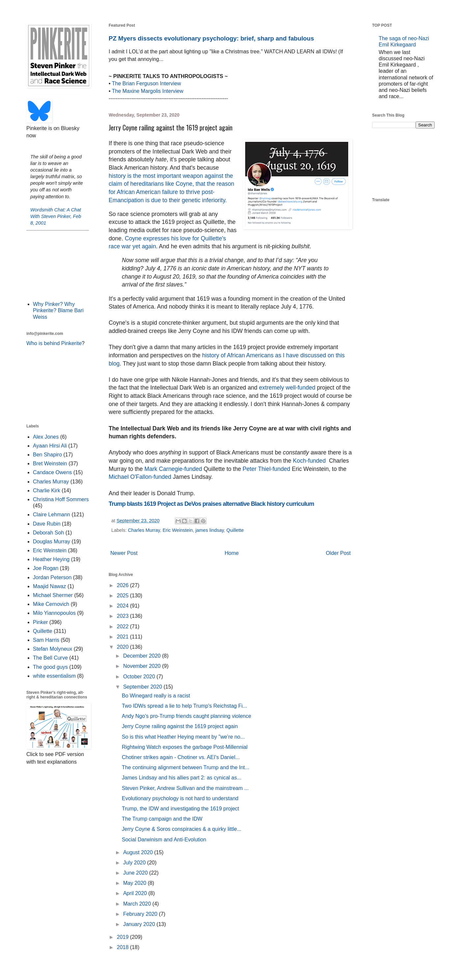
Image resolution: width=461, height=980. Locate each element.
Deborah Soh (48, 533)
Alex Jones (46, 437)
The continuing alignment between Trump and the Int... (186, 767)
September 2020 (143, 687)
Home (232, 553)
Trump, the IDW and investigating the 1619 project (180, 809)
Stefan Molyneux (53, 649)
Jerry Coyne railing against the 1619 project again (180, 726)
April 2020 (136, 893)
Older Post (338, 553)
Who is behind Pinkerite (54, 343)
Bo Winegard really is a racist (156, 696)
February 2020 (141, 914)
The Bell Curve (50, 658)
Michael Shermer (53, 595)
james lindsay (209, 530)
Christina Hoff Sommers (61, 499)
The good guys (50, 667)
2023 (123, 616)
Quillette (235, 530)
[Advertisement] (58, 265)
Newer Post (124, 553)
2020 (123, 647)
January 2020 (140, 924)
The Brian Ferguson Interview (147, 83)
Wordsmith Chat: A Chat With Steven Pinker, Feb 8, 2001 (56, 216)
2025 (123, 596)
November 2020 (143, 666)
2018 (123, 947)
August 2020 (139, 852)
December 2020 (143, 656)
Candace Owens (52, 472)
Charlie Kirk (47, 490)
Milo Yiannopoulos (54, 613)
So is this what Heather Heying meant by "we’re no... (183, 737)
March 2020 (138, 904)
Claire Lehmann (52, 515)
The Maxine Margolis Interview (148, 91)
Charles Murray (144, 530)
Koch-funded (311, 461)
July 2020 (135, 863)
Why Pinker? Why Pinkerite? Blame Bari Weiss (58, 310)
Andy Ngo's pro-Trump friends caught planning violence (187, 716)
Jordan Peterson (52, 577)
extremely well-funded (287, 388)
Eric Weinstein (178, 530)
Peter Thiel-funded (267, 469)
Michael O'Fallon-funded (140, 477)
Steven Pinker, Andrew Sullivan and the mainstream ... (185, 788)
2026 (123, 585)
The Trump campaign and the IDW (162, 819)
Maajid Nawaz (49, 586)
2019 (123, 937)
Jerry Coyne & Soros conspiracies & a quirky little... (182, 829)
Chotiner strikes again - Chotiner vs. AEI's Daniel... (181, 757)
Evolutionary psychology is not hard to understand (180, 798)
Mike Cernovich (51, 604)
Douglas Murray (52, 542)
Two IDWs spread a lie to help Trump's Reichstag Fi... (184, 706)
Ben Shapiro (47, 455)
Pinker (40, 622)
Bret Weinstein (50, 463)
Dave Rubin (47, 524)
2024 (123, 606)
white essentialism (54, 676)
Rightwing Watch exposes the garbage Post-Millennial (185, 747)
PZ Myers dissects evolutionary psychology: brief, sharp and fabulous (211, 38)
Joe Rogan (46, 568)
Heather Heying (51, 559)
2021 (123, 637)
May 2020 (136, 883)
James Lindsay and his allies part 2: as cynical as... (182, 778)
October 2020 (140, 677)
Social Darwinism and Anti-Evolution (164, 840)
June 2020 (136, 873)
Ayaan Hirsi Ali (50, 446)
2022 (123, 626)
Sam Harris (46, 640)
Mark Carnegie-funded (173, 469)
